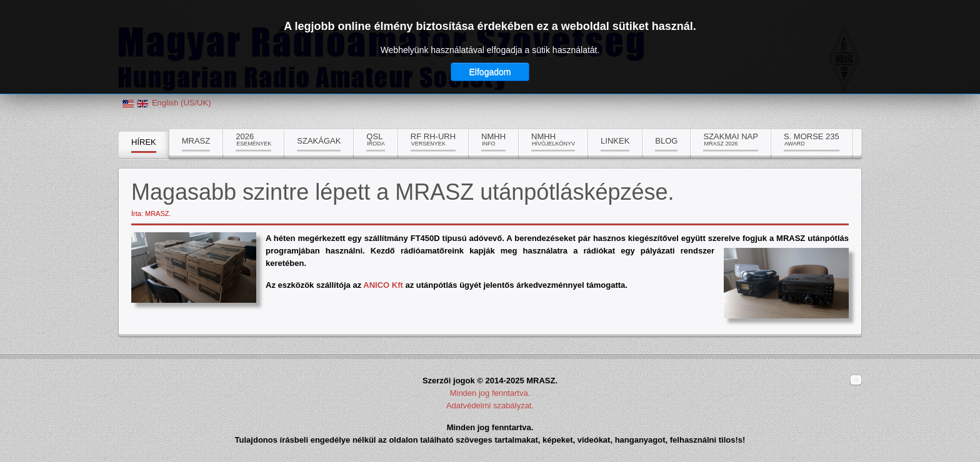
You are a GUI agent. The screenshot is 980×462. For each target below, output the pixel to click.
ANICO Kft (383, 285)
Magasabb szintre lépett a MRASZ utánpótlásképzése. (402, 192)
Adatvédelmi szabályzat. (490, 405)
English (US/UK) (182, 103)
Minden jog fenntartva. (490, 393)
